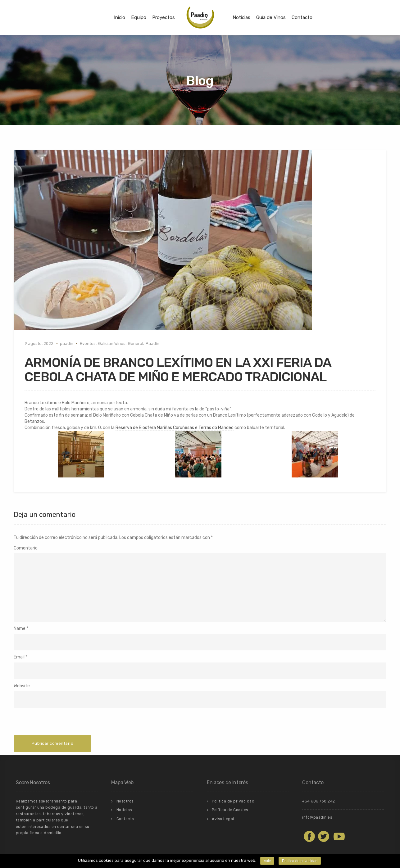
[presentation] (61, 723)
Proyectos (164, 17)
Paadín (152, 344)
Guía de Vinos (271, 17)
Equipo (139, 17)
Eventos (88, 344)
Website (22, 686)
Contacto (302, 17)
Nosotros (125, 801)
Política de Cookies (230, 810)
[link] (175, 428)
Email (19, 657)
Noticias (241, 17)
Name (20, 628)
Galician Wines (112, 344)
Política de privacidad (233, 801)
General (136, 344)
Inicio (120, 17)
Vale (267, 861)
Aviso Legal (223, 819)
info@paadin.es (317, 817)
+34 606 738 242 (319, 801)
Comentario (26, 548)
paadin (67, 344)
